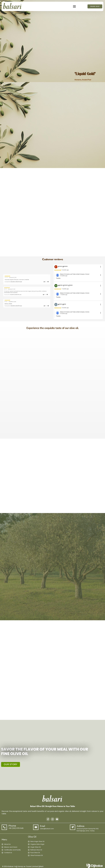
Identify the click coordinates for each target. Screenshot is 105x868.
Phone (12, 826)
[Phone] (4, 827)
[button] (74, 6)
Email (42, 826)
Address (81, 826)
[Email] (36, 827)
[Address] (73, 827)
